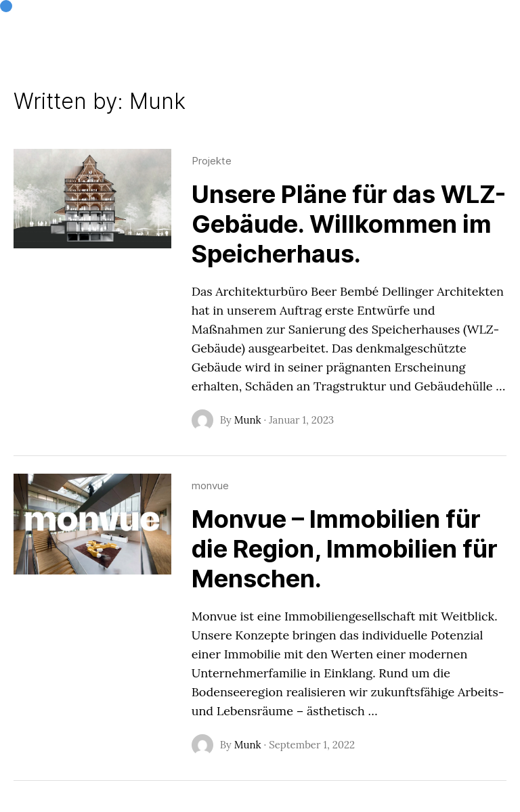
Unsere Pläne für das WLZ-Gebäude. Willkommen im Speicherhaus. (349, 224)
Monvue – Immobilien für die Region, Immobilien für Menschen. (345, 549)
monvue (210, 486)
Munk (248, 420)
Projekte (212, 161)
